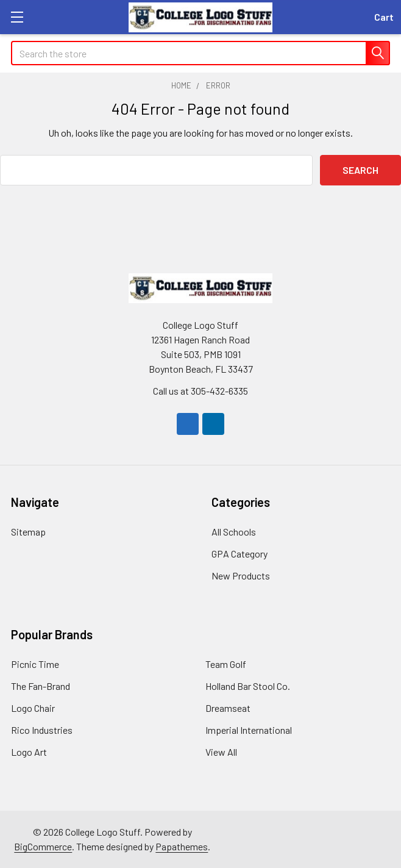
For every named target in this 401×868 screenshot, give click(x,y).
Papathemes (182, 846)
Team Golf (226, 664)
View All (221, 752)
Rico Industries (42, 730)
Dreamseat (228, 708)
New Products (241, 576)
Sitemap (28, 532)
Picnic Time (35, 664)
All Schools (234, 532)
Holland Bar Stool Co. (248, 686)
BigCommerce (43, 846)
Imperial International (249, 730)
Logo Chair (33, 708)
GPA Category (240, 554)
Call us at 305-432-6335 (200, 391)
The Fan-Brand (41, 686)
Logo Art (29, 752)
